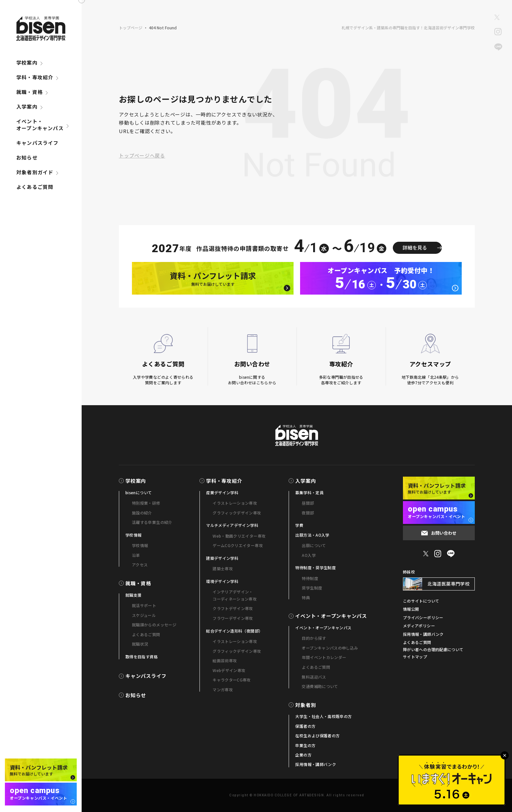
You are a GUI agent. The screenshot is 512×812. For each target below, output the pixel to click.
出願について (314, 545)
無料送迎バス (314, 677)
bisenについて (139, 492)
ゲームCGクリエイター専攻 (238, 545)
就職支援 (133, 595)
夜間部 (308, 513)
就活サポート (144, 605)
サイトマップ (415, 657)
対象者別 (305, 705)
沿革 (136, 555)
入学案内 (27, 107)
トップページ (131, 28)
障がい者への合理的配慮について (433, 649)
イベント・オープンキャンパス (40, 125)
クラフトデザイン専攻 (233, 608)
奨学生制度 (312, 588)
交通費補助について (320, 686)
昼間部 (308, 503)
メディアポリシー (419, 626)
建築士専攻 (223, 568)
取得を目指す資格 (142, 657)
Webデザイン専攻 (229, 670)
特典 (306, 598)
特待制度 (310, 578)
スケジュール (144, 615)
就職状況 (140, 644)
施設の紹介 (142, 513)
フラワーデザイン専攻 (233, 618)
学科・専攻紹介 (35, 77)
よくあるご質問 (35, 187)
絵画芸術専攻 (225, 660)
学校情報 (133, 535)
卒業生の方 (305, 745)
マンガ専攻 (223, 689)
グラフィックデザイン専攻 (237, 513)
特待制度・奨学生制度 (315, 567)
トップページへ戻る (142, 155)
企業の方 (303, 755)
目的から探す (314, 638)
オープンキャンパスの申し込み (330, 648)
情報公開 (411, 609)
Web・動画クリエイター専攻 (239, 536)
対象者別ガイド (35, 172)
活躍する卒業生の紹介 (152, 522)
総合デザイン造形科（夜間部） (234, 631)
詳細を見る (415, 247)
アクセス (140, 565)
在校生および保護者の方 (317, 735)
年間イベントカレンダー (324, 657)
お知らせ (27, 157)
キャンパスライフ (38, 143)
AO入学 (309, 555)
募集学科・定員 (309, 492)
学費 (299, 525)
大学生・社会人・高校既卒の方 (323, 716)
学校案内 (27, 62)
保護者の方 (305, 726)
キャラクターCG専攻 (232, 680)
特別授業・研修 (146, 503)
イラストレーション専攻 (235, 503)
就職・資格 (30, 92)
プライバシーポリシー (423, 617)
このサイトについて (421, 601)
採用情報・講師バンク (316, 764)
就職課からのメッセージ (154, 625)
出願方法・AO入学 (312, 535)
